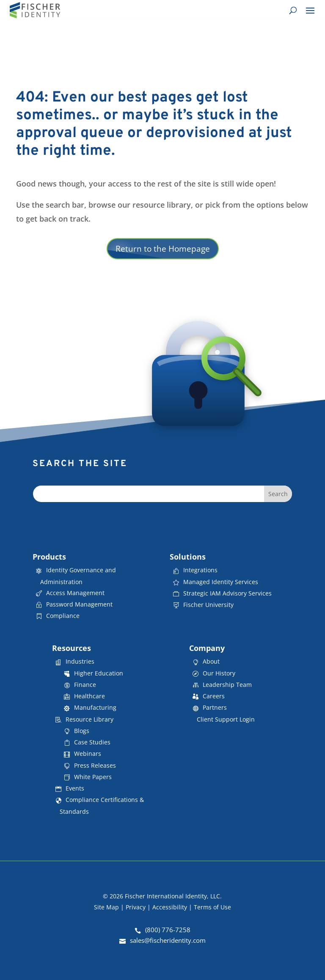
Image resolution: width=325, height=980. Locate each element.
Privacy (136, 907)
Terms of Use (212, 907)
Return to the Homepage (163, 249)
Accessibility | (173, 907)
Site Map (106, 907)
